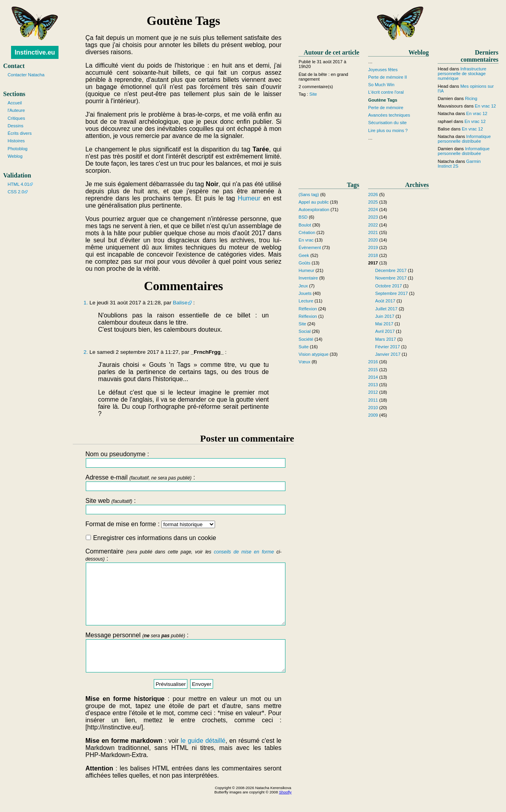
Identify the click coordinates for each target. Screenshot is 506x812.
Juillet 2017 (386, 309)
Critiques (16, 118)
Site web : (183, 506)
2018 (373, 255)
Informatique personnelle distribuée (464, 139)
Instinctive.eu (35, 52)
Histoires (16, 141)
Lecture (306, 301)
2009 (373, 415)
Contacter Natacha (26, 75)
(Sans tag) (309, 195)
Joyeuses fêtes (383, 70)
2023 (373, 217)
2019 (373, 247)
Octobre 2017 (389, 286)
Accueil (15, 103)
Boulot (305, 225)
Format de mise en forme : (150, 524)
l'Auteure (16, 110)
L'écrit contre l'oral (386, 92)
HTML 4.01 (18, 184)
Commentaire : (183, 593)
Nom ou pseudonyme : (183, 459)
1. (86, 303)
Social (304, 331)
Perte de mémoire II (387, 77)
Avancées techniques (389, 115)
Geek (304, 255)
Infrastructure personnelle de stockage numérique (462, 74)
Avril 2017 (385, 331)
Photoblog (17, 149)
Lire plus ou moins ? (388, 130)
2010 (373, 408)
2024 (373, 210)
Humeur (249, 198)
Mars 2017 (386, 339)
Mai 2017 (384, 324)
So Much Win (381, 85)
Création (307, 232)
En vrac (306, 240)
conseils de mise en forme (244, 552)
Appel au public (314, 202)
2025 (373, 202)
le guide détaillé (203, 758)
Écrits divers (20, 133)
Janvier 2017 (388, 354)
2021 (373, 232)
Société (306, 339)
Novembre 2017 (391, 278)
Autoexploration (314, 210)
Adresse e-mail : (183, 482)
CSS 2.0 (16, 192)
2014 (373, 377)
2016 (373, 362)
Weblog (15, 156)
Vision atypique (313, 354)
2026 (373, 195)
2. (86, 352)
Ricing (471, 98)
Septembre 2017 (392, 293)
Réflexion (308, 309)
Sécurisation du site (387, 123)
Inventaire (308, 278)
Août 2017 (385, 301)
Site (313, 94)
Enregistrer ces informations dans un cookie (151, 538)
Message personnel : (183, 667)
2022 (373, 225)
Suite (304, 347)
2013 (373, 385)
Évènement (310, 247)
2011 (373, 400)
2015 (373, 370)
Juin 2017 (385, 316)
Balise (180, 303)
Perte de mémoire (386, 108)
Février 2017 (388, 347)
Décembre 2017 (391, 270)
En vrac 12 (485, 106)
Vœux (304, 362)
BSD (303, 217)
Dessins (15, 126)
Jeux (303, 286)
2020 (373, 240)
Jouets (305, 293)
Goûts (304, 263)
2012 (373, 392)
